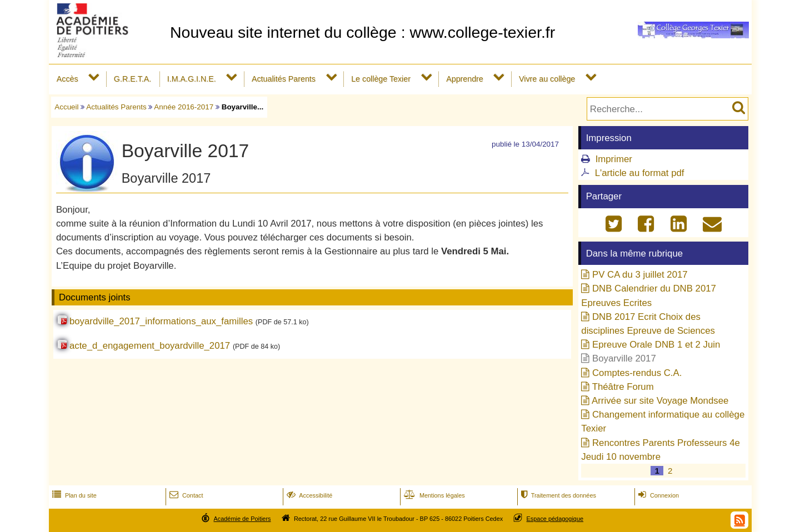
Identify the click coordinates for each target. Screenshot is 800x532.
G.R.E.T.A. (132, 79)
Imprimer (614, 159)
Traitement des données (557, 495)
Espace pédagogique (555, 519)
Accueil (66, 107)
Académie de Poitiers (242, 519)
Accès (67, 79)
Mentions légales (433, 495)
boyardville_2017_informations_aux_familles (161, 321)
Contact (185, 495)
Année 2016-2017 (184, 107)
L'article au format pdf (640, 173)
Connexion (657, 495)
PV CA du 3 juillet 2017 (640, 275)
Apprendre (465, 79)
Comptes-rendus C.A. (637, 373)
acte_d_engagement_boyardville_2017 (150, 346)
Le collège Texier (381, 79)
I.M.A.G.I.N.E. (192, 79)
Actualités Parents (284, 79)
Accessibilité (309, 495)
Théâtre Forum (623, 387)
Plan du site (73, 495)
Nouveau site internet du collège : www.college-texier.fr (362, 32)
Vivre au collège (547, 79)
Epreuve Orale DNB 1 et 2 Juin (656, 345)
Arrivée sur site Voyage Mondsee (660, 401)
